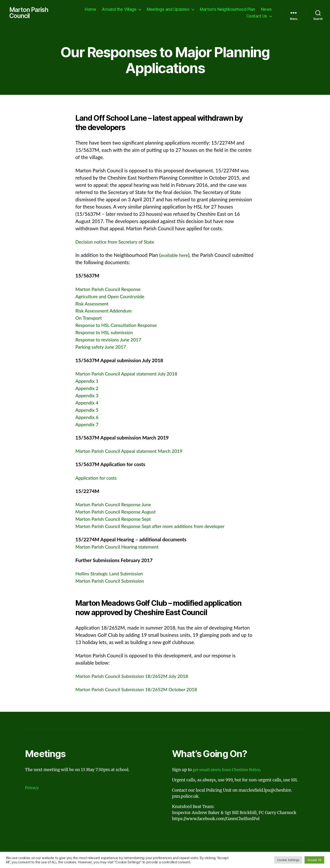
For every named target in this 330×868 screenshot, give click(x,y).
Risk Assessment (93, 304)
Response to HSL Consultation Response (119, 326)
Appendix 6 (88, 418)
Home (90, 9)
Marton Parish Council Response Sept (116, 519)
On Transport (90, 319)
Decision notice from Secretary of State (117, 242)
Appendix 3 (88, 396)
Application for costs (97, 478)
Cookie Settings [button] (288, 860)
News (266, 9)
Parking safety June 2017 (102, 348)
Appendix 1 (88, 381)
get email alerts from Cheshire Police (229, 771)
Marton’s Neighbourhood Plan (227, 9)
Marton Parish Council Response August (118, 512)
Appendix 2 (88, 389)
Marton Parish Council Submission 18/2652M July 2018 (136, 677)
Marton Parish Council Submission (112, 581)
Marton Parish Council (30, 13)
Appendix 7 (88, 425)
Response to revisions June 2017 (111, 340)
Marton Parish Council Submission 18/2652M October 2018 (140, 690)
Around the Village (119, 9)
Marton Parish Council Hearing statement (120, 547)
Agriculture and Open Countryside (112, 297)
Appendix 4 (88, 403)
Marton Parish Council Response (110, 290)
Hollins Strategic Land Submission (111, 574)
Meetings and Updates (168, 9)
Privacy (32, 788)
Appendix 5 (88, 410)
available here (175, 256)
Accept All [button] (314, 860)
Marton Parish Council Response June (116, 505)
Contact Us (257, 16)
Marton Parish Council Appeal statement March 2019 (133, 452)
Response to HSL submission (106, 333)
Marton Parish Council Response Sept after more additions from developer (155, 527)
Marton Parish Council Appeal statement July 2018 (130, 374)
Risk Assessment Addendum (105, 311)
